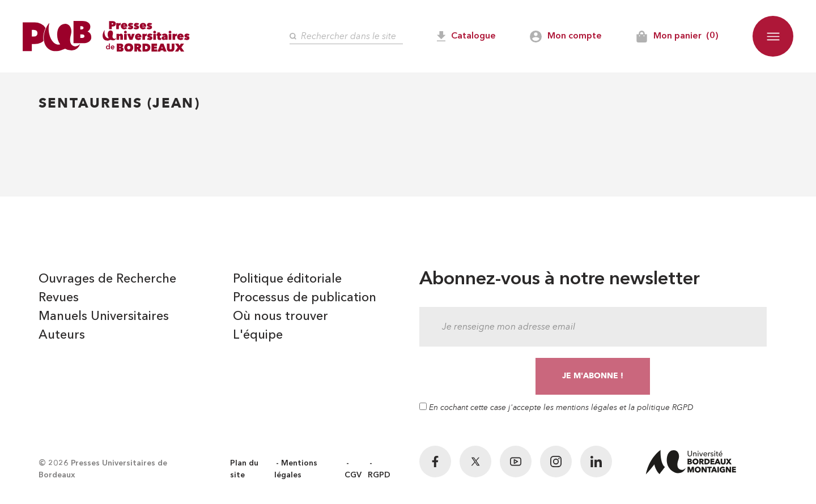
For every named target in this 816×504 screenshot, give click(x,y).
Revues (59, 298)
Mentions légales (296, 469)
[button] (773, 36)
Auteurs (62, 335)
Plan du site (244, 469)
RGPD (379, 475)
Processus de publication (305, 298)
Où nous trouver (280, 317)
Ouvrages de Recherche (107, 279)
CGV (353, 475)
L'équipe (258, 335)
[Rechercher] (346, 37)
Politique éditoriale (287, 279)
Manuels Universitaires (104, 317)
